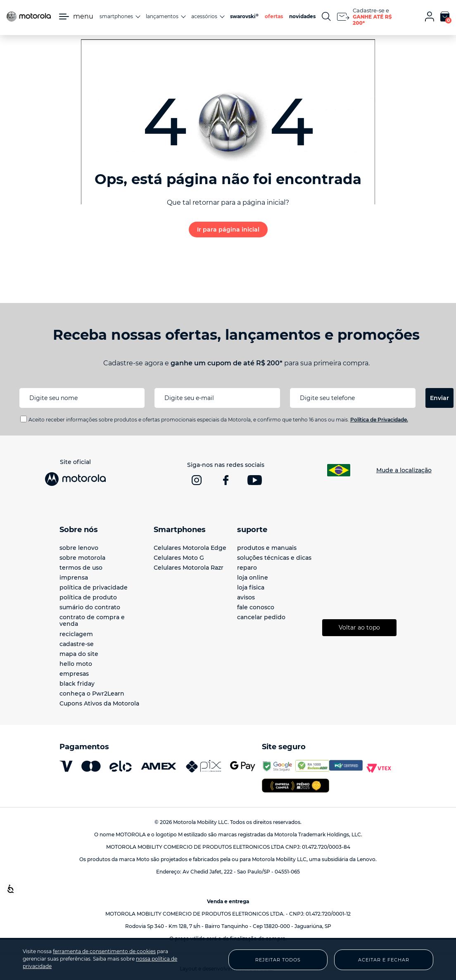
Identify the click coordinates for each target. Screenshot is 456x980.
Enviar (439, 398)
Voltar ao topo (359, 627)
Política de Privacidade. (379, 420)
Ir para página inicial (228, 230)
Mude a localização (404, 470)
